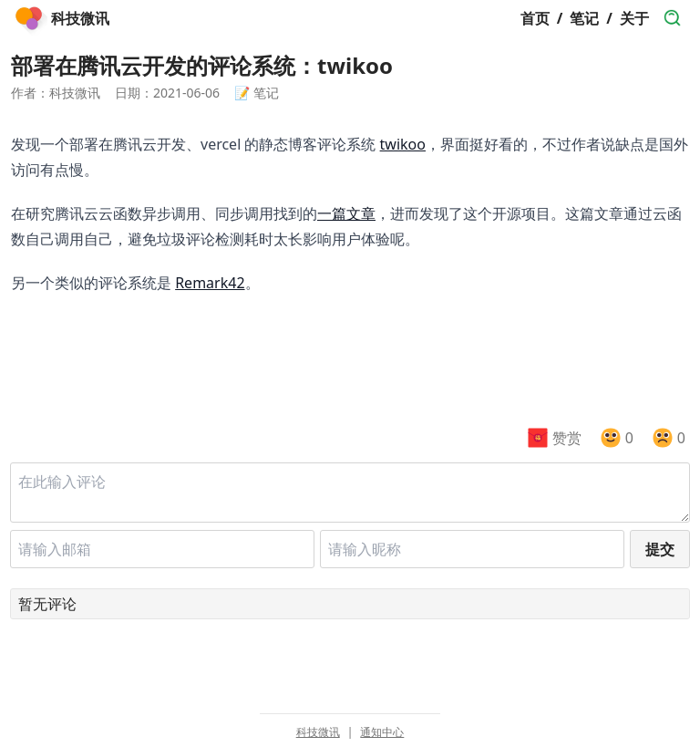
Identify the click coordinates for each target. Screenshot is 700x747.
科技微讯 (318, 732)
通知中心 (382, 732)
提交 (660, 549)
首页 (535, 18)
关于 (634, 18)
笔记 (584, 18)
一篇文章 (346, 213)
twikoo (403, 144)
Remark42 (210, 283)
